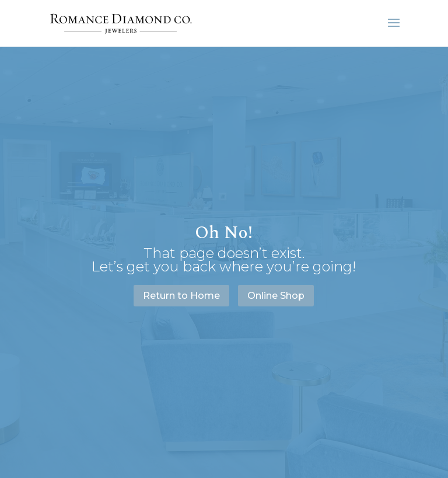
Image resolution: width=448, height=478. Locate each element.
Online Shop (276, 296)
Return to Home (181, 296)
